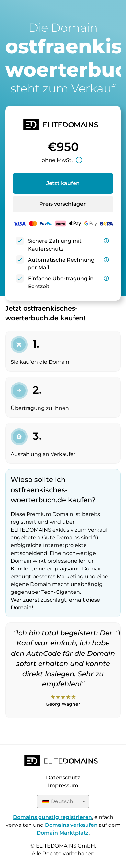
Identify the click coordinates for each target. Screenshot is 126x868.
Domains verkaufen (71, 825)
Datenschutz (63, 778)
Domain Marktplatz (63, 833)
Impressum (63, 785)
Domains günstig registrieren (52, 817)
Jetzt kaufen (63, 183)
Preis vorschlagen (63, 204)
